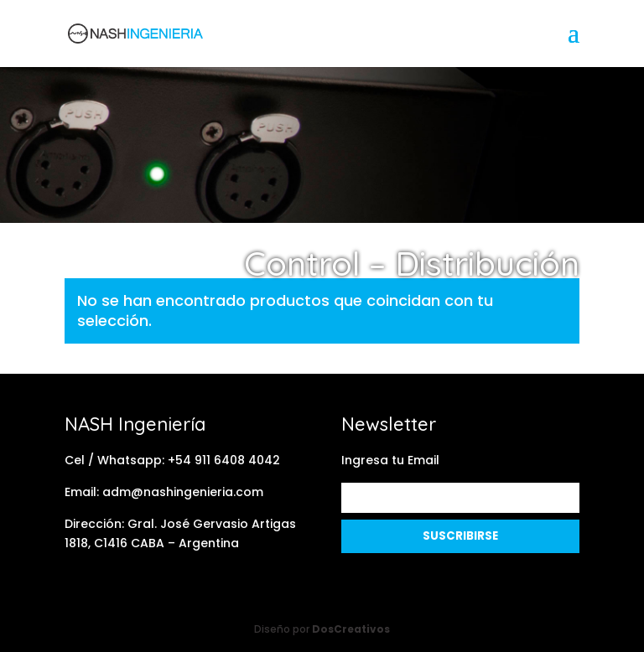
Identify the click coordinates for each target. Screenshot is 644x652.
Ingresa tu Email (390, 460)
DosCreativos (351, 629)
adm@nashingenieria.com (183, 492)
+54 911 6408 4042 (224, 460)
